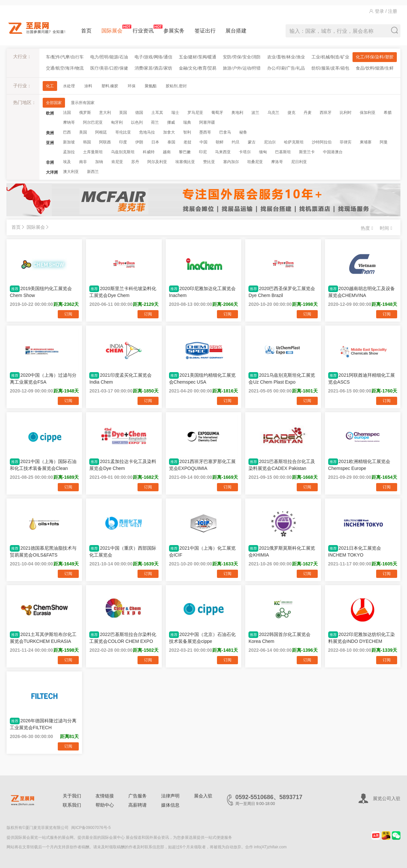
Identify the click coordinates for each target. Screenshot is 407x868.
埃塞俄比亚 (185, 162)
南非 (83, 162)
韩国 (87, 142)
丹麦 (308, 113)
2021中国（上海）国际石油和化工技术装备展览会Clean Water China (43, 465)
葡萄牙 (217, 113)
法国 (67, 113)
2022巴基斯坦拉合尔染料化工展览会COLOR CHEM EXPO (123, 638)
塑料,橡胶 (110, 86)
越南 (167, 152)
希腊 (388, 113)
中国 (203, 142)
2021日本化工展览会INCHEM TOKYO (355, 551)
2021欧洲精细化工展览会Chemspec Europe (359, 465)
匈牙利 (117, 122)
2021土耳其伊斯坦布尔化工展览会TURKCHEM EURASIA (43, 638)
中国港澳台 (333, 152)
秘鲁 (243, 132)
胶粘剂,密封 (176, 86)
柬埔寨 (366, 142)
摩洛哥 (277, 162)
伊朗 (139, 142)
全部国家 (54, 103)
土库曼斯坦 (93, 152)
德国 (139, 113)
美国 (83, 132)
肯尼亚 (117, 162)
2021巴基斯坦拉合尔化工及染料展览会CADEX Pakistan (282, 465)
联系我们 (72, 805)
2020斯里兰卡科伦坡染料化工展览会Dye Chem (123, 292)
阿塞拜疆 (207, 122)
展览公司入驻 (387, 798)
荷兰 (155, 122)
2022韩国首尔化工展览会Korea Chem (279, 638)
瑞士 (175, 113)
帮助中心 (105, 805)
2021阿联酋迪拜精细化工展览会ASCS (362, 378)
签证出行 (205, 31)
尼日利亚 (299, 162)
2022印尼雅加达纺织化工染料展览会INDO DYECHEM (362, 638)
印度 (123, 142)
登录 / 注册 (383, 11)
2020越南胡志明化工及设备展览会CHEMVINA (362, 292)
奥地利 (237, 113)
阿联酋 (105, 142)
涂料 (88, 86)
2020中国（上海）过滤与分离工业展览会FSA (43, 378)
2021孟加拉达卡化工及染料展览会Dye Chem (123, 465)
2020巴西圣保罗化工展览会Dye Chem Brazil (282, 292)
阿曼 (384, 142)
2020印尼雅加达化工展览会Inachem (202, 292)
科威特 (149, 152)
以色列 (137, 122)
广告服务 (138, 796)
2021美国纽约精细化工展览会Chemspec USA (202, 378)
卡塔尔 (245, 152)
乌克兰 (273, 113)
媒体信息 (170, 805)
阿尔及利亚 (157, 162)
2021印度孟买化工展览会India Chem (120, 378)
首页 (86, 31)
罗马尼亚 (195, 113)
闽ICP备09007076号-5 (91, 828)
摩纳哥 (69, 122)
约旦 (236, 142)
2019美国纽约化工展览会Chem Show (41, 292)
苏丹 (135, 162)
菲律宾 (346, 142)
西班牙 (326, 113)
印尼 (203, 152)
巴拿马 (225, 132)
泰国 (171, 142)
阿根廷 (101, 132)
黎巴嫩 (185, 152)
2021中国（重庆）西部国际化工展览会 (123, 551)
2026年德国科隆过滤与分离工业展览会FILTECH (43, 724)
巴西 (67, 132)
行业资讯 (143, 29)
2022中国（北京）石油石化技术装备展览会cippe (202, 638)
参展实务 (174, 31)
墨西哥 (205, 132)
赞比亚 (209, 162)
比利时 (346, 113)
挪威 (171, 122)
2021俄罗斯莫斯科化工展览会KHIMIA (282, 551)
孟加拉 (69, 152)
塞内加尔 (231, 162)
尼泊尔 (270, 142)
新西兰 (93, 172)
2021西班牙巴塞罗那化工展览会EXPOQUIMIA (202, 465)
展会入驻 (203, 796)
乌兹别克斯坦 (123, 152)
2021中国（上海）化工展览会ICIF (202, 551)
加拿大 (169, 132)
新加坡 (69, 142)
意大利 (105, 113)
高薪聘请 (138, 805)
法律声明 (170, 796)
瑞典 (187, 122)
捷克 (291, 113)
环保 (132, 86)
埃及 (67, 162)
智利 (187, 132)
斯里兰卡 (307, 152)
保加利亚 (368, 113)
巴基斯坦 (283, 152)
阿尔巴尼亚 (93, 122)
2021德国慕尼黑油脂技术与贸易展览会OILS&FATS (43, 551)
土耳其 (157, 113)
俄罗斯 (85, 113)
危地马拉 (147, 132)
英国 (123, 113)
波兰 (255, 113)
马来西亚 (223, 152)
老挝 (187, 142)
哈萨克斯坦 (294, 142)
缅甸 (263, 152)
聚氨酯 (151, 86)
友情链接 (105, 796)
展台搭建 (236, 31)
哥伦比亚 (123, 132)
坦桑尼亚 (255, 162)
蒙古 (252, 142)
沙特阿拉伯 (322, 142)
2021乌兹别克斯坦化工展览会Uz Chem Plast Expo (282, 378)
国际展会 (112, 29)
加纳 (99, 162)
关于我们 (72, 796)
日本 (155, 142)
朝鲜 (220, 142)
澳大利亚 (71, 172)
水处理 (69, 86)
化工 (50, 86)
